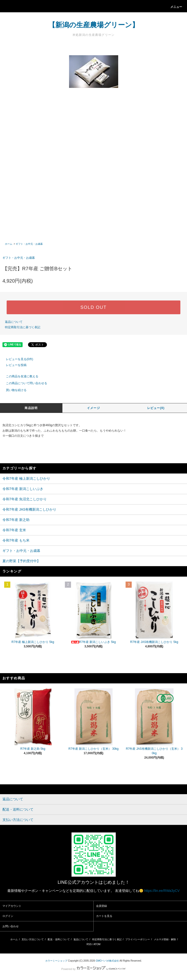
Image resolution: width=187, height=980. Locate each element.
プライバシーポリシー (138, 939)
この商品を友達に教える (19, 376)
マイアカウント (12, 906)
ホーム (9, 244)
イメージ (93, 408)
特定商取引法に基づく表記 (23, 327)
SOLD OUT (93, 307)
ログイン (8, 916)
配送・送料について (59, 939)
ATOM (97, 944)
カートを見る (104, 916)
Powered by (93, 969)
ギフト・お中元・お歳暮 (29, 244)
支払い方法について (33, 939)
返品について (14, 322)
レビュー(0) (156, 408)
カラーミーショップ (56, 961)
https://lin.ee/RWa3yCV (162, 891)
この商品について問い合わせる (24, 383)
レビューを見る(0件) (17, 359)
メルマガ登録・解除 (165, 939)
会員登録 (101, 906)
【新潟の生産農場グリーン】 (94, 25)
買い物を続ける (13, 390)
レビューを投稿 (13, 365)
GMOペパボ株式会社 (107, 961)
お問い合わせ (11, 926)
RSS (89, 944)
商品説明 (31, 408)
